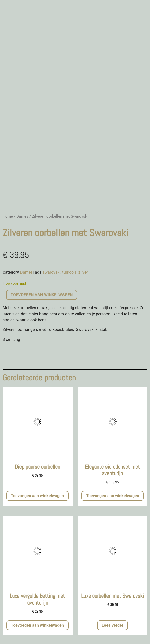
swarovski (51, 272)
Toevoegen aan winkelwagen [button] (37, 496)
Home (8, 216)
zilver (83, 272)
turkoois (69, 272)
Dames (22, 216)
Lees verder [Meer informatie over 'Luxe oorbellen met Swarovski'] (113, 625)
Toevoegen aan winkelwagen (42, 295)
